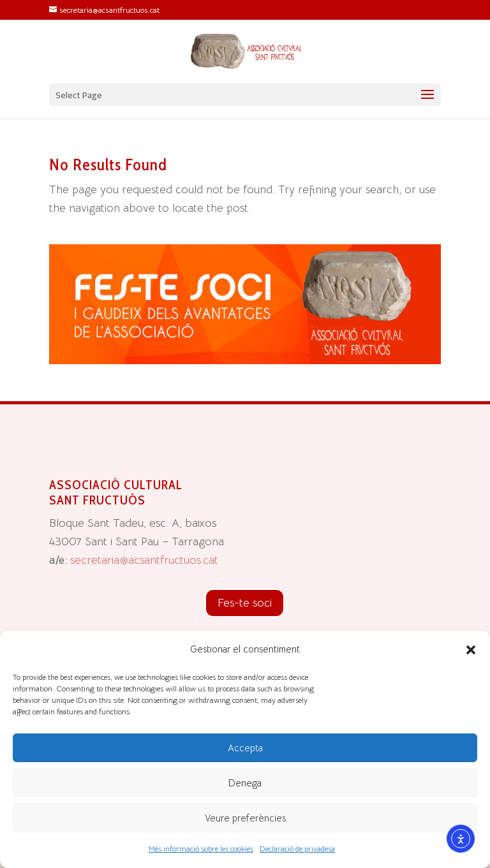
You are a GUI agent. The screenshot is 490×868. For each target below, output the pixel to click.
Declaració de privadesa (297, 849)
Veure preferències (245, 818)
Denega (245, 783)
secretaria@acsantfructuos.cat (144, 560)
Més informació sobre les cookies (201, 849)
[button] (471, 650)
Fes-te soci (245, 603)
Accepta (245, 748)
